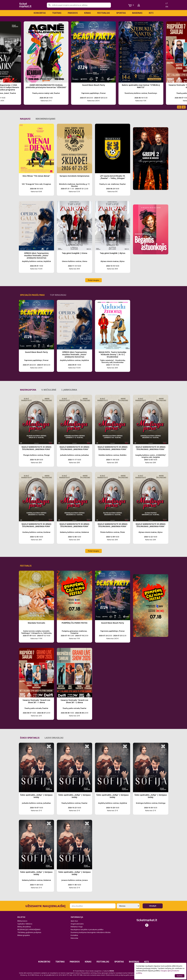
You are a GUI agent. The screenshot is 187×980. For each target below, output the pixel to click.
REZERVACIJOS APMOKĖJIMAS (29, 929)
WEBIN (112, 971)
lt (167, 3)
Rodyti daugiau (93, 280)
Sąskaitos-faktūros (25, 924)
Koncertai (40, 13)
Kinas (87, 13)
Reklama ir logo (77, 927)
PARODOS (73, 13)
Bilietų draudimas (24, 927)
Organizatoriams (77, 924)
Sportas (121, 13)
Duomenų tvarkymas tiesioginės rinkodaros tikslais (91, 932)
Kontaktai (74, 935)
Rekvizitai (74, 938)
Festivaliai (104, 13)
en (167, 7)
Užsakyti (153, 906)
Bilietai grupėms (24, 935)
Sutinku (180, 976)
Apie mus (74, 921)
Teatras (57, 13)
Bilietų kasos (22, 921)
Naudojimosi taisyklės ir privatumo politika (87, 929)
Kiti (151, 13)
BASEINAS (137, 13)
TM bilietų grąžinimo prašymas (29, 932)
